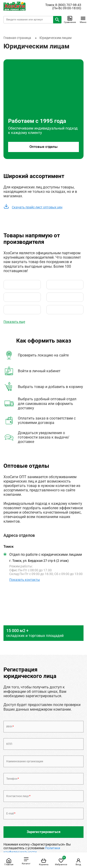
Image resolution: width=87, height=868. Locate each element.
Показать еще (14, 322)
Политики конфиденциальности (32, 850)
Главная (9, 862)
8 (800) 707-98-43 (68, 5)
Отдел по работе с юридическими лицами (46, 555)
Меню (83, 19)
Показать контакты (25, 580)
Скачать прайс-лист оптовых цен (33, 207)
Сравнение (70, 19)
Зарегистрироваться (43, 832)
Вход (78, 862)
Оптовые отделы (43, 147)
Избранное (61, 861)
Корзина (44, 862)
